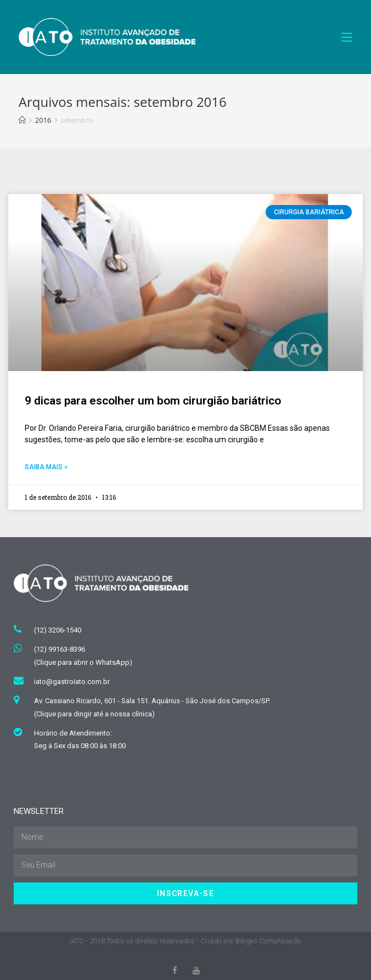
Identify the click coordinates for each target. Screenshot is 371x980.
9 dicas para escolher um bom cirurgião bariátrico (153, 401)
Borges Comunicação (268, 941)
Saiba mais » (46, 467)
